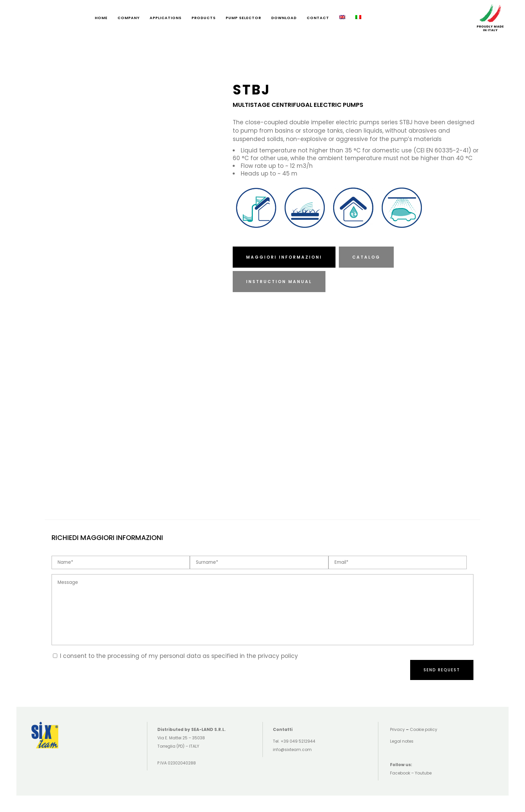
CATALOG (366, 257)
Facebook (400, 773)
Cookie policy (424, 729)
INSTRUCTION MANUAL (279, 282)
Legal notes (402, 741)
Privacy (397, 729)
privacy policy (278, 656)
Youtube (423, 773)
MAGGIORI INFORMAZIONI (284, 257)
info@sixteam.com (292, 750)
